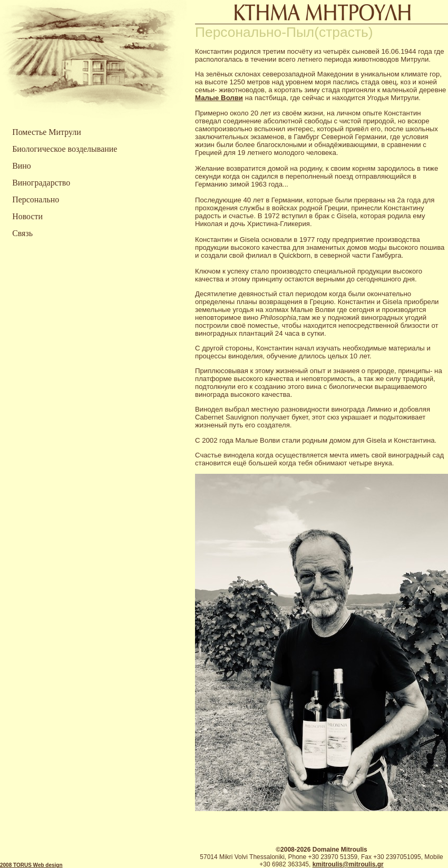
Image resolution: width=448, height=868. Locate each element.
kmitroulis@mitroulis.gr (348, 864)
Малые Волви (219, 98)
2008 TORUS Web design (31, 865)
